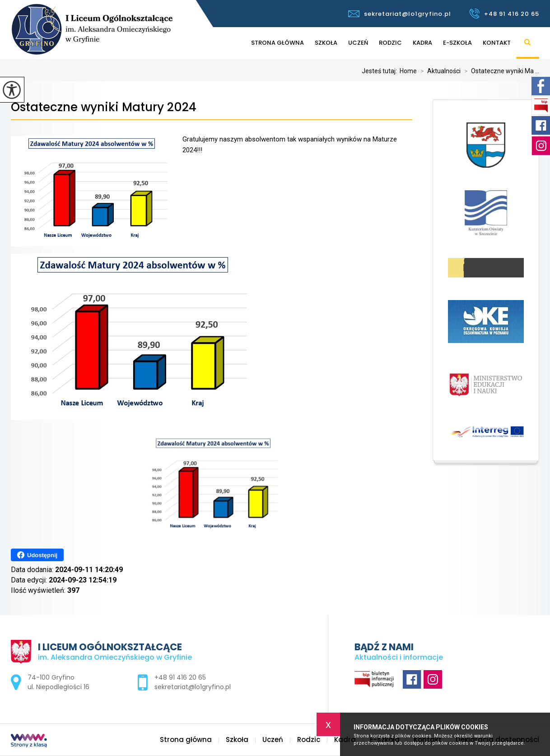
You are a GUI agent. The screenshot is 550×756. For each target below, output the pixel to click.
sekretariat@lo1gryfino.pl (400, 14)
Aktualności (439, 71)
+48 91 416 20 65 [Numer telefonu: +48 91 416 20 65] (180, 677)
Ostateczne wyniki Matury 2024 (104, 107)
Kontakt (497, 43)
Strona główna (277, 43)
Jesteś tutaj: (381, 71)
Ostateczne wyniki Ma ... (500, 71)
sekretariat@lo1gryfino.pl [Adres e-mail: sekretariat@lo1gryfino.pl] (193, 687)
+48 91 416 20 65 (504, 14)
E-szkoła (457, 43)
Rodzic (390, 43)
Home (408, 71)
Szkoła (326, 43)
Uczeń (358, 43)
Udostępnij (37, 555)
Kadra (422, 43)
